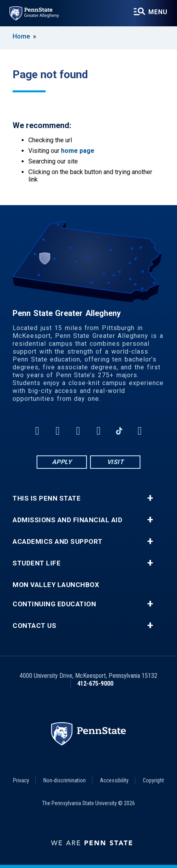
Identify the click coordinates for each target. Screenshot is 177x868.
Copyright (153, 780)
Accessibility (114, 780)
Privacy (21, 780)
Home (21, 36)
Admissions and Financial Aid (67, 520)
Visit (115, 462)
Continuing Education (54, 604)
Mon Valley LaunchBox (56, 585)
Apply (62, 462)
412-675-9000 (95, 684)
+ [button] (150, 498)
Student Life (37, 563)
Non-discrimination (65, 780)
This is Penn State (47, 498)
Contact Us (34, 626)
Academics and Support (58, 542)
